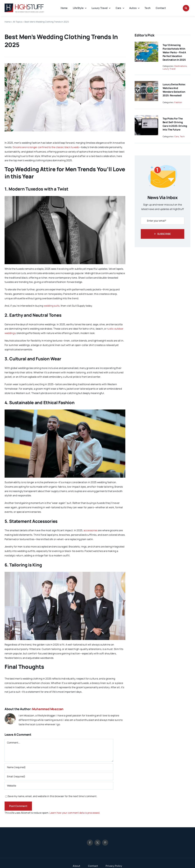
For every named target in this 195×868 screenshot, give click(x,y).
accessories (91, 530)
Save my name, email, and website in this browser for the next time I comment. (52, 796)
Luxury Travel (169, 69)
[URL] (59, 786)
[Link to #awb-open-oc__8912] (186, 8)
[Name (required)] (59, 767)
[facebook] (90, 843)
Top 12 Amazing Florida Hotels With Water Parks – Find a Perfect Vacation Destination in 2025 (174, 52)
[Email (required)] (59, 776)
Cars (177, 136)
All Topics (17, 22)
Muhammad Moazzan (48, 709)
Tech (182, 136)
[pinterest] (105, 843)
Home (8, 22)
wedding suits (52, 306)
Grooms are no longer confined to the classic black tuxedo (46, 147)
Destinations (181, 66)
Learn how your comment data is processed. (75, 813)
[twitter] (97, 843)
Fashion (178, 102)
